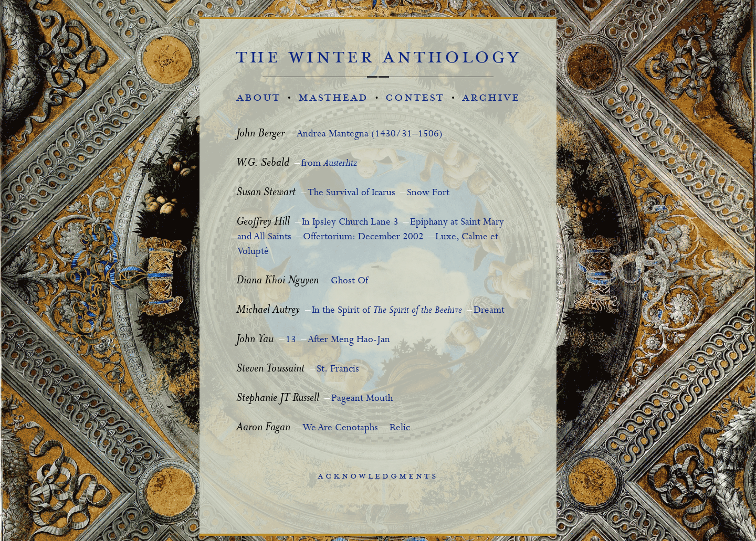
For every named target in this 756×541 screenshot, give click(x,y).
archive (491, 97)
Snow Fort (428, 193)
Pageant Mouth (362, 398)
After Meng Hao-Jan (349, 340)
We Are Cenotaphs (340, 428)
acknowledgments (378, 476)
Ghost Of (349, 281)
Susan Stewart (266, 193)
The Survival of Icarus (351, 193)
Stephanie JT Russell (278, 399)
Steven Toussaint (270, 369)
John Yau (255, 340)
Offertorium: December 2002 (363, 237)
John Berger (260, 134)
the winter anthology (378, 57)
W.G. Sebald (263, 163)
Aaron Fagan (263, 428)
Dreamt (489, 310)
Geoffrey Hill (263, 222)
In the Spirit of (387, 310)
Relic (400, 428)
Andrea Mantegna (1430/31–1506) (370, 134)
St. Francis (338, 369)
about (258, 97)
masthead (333, 97)
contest (415, 97)
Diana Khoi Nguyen (277, 281)
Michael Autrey (268, 310)
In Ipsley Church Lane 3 (350, 222)
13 (291, 340)
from (329, 163)
